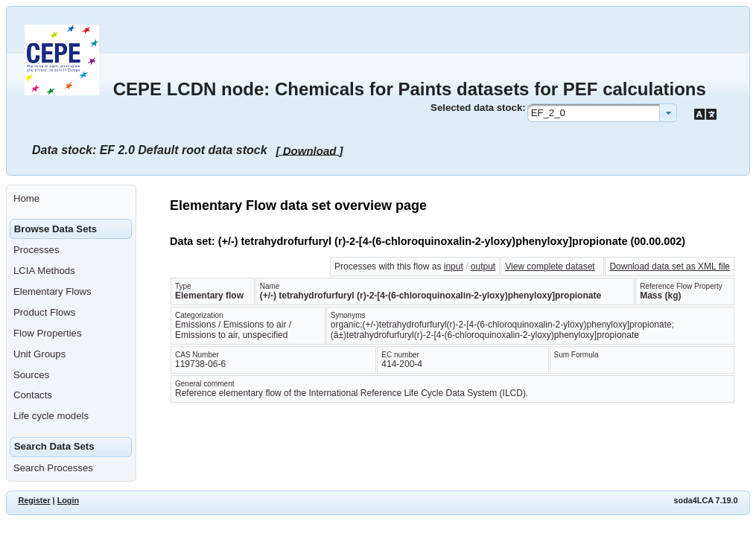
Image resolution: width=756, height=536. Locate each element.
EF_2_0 (548, 113)
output (483, 267)
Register (34, 500)
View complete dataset (550, 267)
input (454, 267)
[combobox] (602, 113)
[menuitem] (71, 199)
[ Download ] (310, 150)
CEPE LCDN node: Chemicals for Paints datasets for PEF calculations (410, 89)
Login (68, 500)
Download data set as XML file (670, 267)
